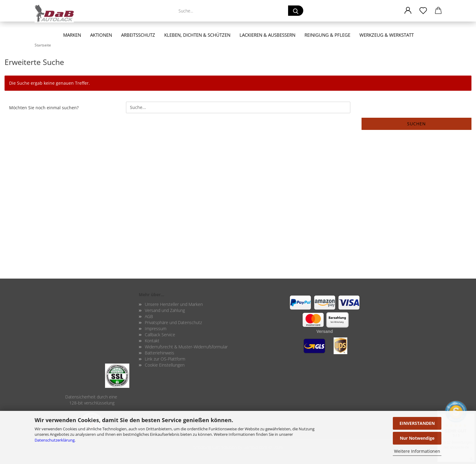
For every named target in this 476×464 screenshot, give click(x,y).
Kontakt (152, 341)
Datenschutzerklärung (55, 440)
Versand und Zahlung (165, 310)
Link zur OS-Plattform (165, 359)
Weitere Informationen (417, 451)
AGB (149, 316)
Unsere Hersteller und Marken (174, 304)
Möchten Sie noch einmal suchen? (44, 108)
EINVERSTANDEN (417, 423)
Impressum (156, 329)
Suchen (416, 124)
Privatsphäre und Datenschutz (173, 322)
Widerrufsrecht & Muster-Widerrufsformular (186, 347)
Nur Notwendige (417, 438)
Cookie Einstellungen (165, 365)
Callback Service (160, 335)
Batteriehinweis (160, 353)
